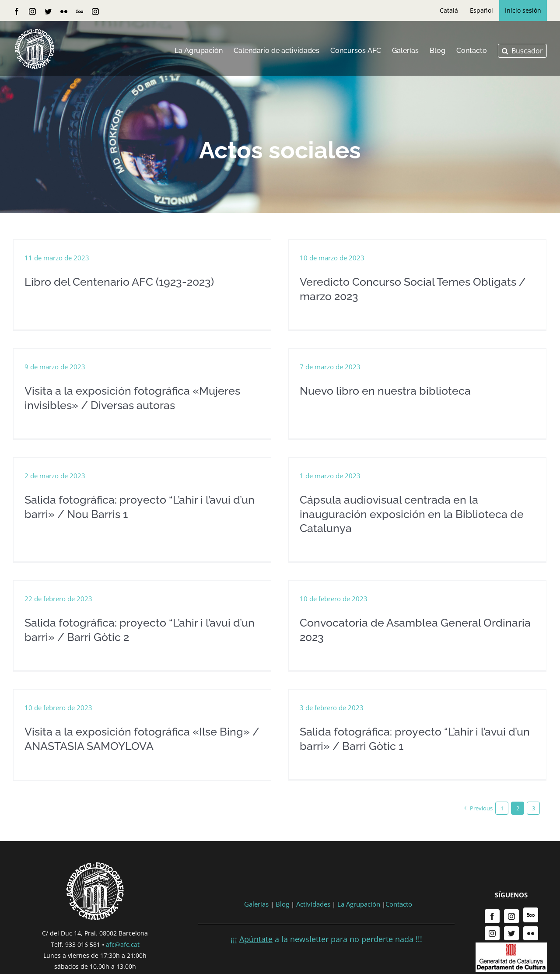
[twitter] (511, 923)
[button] (522, 51)
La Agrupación (359, 893)
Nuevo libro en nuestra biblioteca (365, 393)
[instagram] (511, 906)
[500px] (531, 904)
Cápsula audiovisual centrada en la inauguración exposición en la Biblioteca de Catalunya (419, 508)
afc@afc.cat (123, 934)
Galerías (257, 893)
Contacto (399, 893)
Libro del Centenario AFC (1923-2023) (119, 282)
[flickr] (531, 923)
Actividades (313, 893)
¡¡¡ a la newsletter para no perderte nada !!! (326, 928)
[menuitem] (449, 11)
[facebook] (492, 906)
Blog (282, 893)
